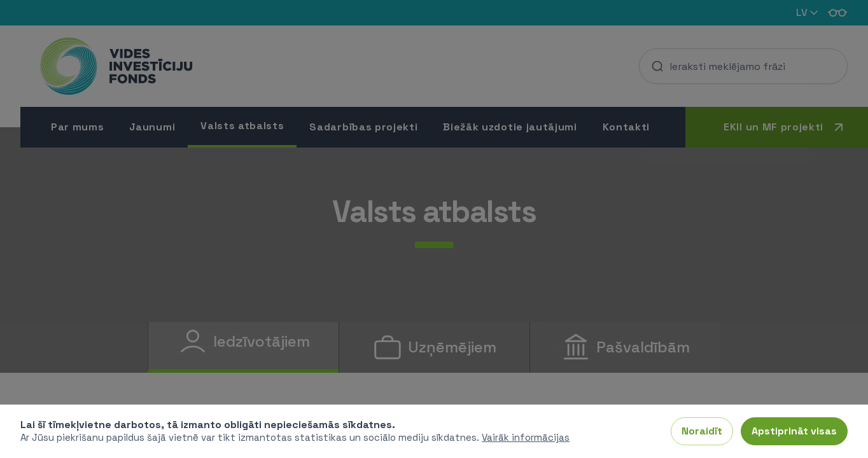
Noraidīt (702, 431)
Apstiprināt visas (794, 431)
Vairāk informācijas (526, 437)
